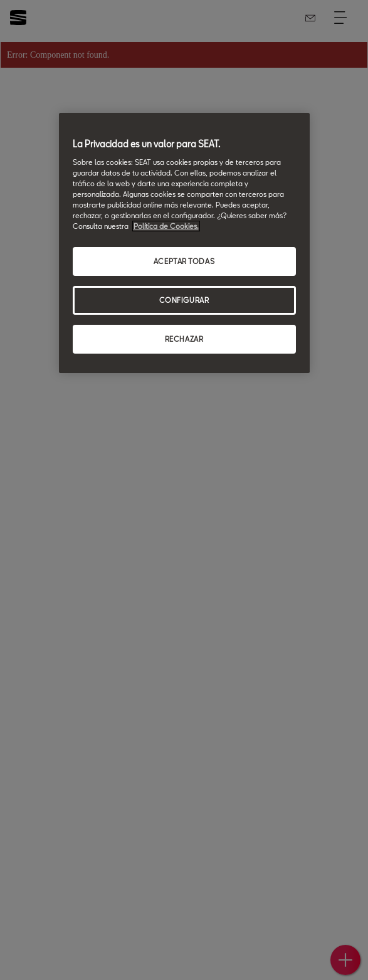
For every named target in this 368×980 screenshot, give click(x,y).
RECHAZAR (184, 339)
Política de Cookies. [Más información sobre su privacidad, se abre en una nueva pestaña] (166, 226)
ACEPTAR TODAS (184, 262)
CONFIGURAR (184, 300)
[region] (184, 244)
